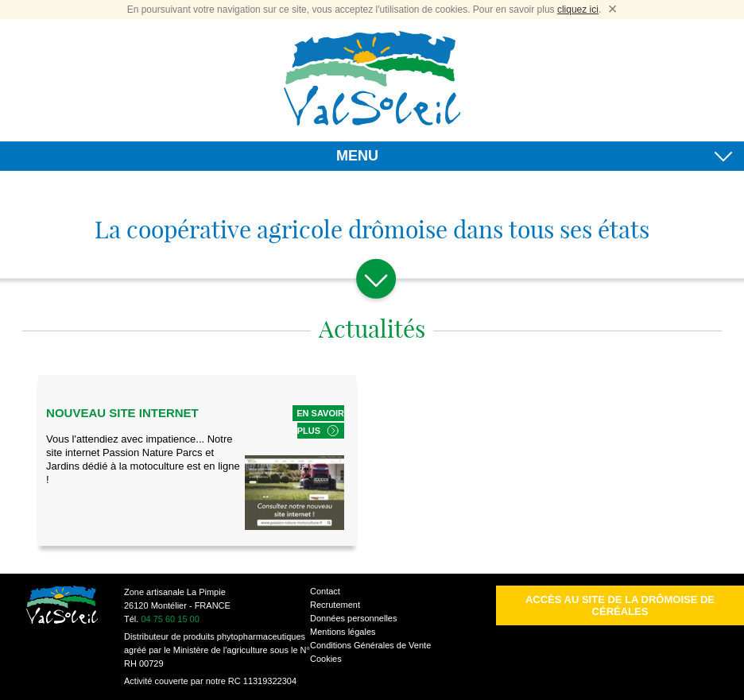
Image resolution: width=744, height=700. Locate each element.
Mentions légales (343, 632)
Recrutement (335, 605)
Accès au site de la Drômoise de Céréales (620, 605)
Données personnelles (353, 618)
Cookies (326, 659)
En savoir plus (320, 422)
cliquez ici (578, 10)
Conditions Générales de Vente (370, 645)
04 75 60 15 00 (170, 619)
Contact (325, 591)
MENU (534, 159)
